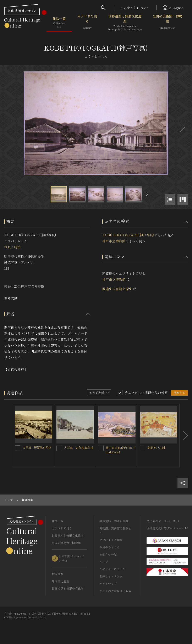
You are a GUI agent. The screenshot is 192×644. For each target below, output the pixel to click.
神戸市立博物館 (114, 241)
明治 (17, 247)
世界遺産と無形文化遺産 (125, 23)
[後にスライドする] (182, 127)
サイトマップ (108, 584)
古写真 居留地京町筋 (37, 447)
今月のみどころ (110, 547)
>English (173, 8)
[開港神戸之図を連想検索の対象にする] (143, 448)
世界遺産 (57, 574)
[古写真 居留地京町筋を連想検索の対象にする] (18, 448)
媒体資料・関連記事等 (114, 521)
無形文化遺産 (60, 581)
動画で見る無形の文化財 (68, 588)
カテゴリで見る (87, 23)
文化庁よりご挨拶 (111, 540)
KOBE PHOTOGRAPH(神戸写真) (128, 235)
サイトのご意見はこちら (115, 591)
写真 (7, 247)
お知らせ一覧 (108, 554)
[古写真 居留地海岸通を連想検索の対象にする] (59, 448)
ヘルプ (104, 562)
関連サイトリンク (111, 576)
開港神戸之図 (156, 448)
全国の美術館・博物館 (167, 23)
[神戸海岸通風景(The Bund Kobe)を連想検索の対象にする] (101, 448)
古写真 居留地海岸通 (78, 448)
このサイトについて (135, 8)
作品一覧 (59, 23)
